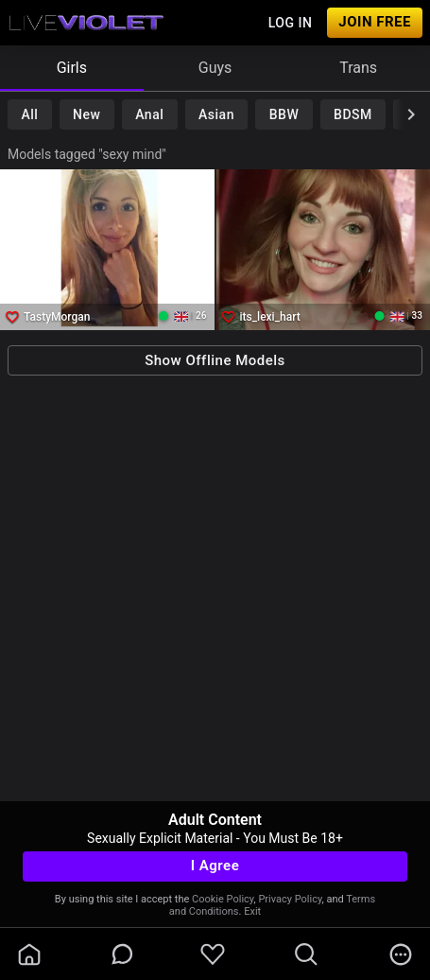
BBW (284, 114)
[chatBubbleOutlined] (122, 954)
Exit (252, 911)
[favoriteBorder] (213, 954)
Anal (149, 114)
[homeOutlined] (29, 954)
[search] (306, 954)
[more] (401, 954)
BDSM (353, 114)
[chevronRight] (411, 114)
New (86, 114)
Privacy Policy (290, 899)
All (29, 114)
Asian (216, 114)
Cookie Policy (223, 899)
